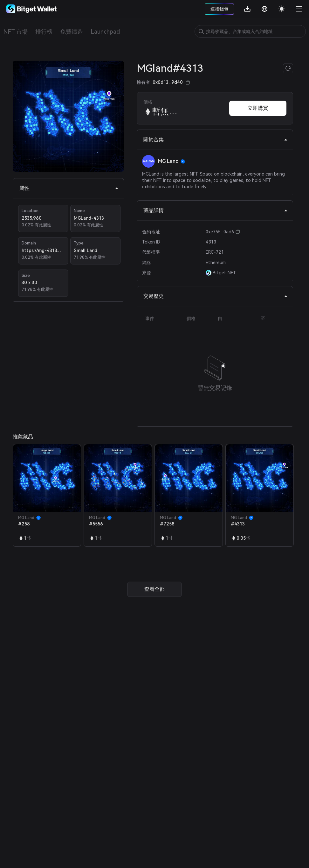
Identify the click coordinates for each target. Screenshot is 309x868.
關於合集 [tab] (216, 140)
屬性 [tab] (69, 188)
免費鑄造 (72, 32)
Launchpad (105, 32)
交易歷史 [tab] (216, 296)
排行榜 (44, 32)
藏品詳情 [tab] (216, 210)
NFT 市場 (15, 32)
